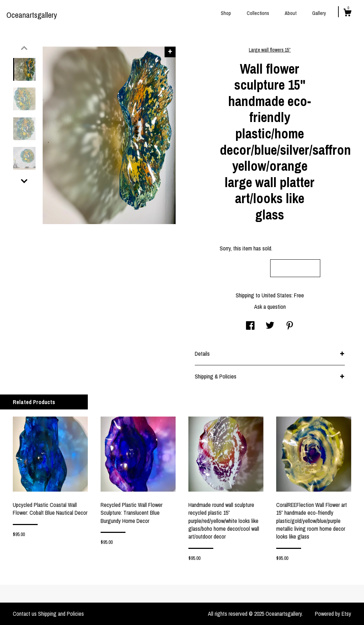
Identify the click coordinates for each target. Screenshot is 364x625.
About (291, 13)
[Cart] (347, 14)
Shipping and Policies (61, 614)
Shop (226, 13)
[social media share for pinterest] (290, 326)
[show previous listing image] (24, 48)
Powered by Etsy (333, 614)
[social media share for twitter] (270, 326)
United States (277, 295)
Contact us (25, 614)
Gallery (319, 13)
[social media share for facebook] (250, 326)
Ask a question (270, 307)
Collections (258, 13)
